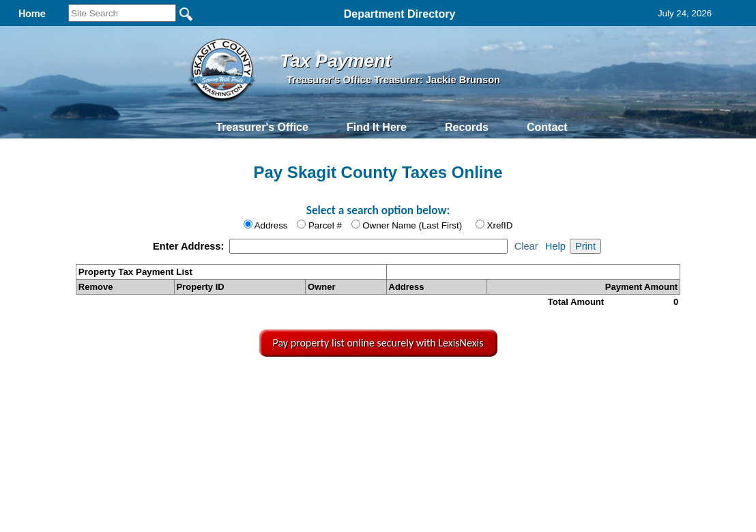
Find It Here (377, 127)
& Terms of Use (427, 387)
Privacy (377, 387)
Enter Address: (190, 246)
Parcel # (325, 225)
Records (467, 127)
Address (271, 225)
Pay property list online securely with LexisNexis (378, 343)
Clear (526, 246)
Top (155, 387)
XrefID (500, 225)
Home (249, 387)
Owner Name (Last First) (412, 225)
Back (196, 387)
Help (555, 246)
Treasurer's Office (262, 127)
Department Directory (400, 14)
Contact (547, 127)
